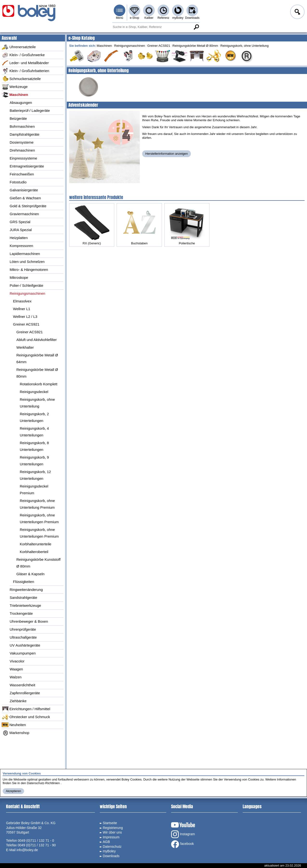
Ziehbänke (18, 701)
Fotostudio (18, 182)
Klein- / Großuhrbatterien (25, 71)
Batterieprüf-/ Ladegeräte (30, 110)
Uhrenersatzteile (19, 47)
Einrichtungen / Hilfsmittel (26, 709)
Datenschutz (112, 847)
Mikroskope (19, 277)
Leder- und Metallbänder (25, 63)
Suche (196, 27)
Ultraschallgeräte (23, 637)
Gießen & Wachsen (25, 198)
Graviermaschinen (24, 214)
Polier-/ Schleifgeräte (26, 285)
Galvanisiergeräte (24, 190)
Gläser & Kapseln (30, 574)
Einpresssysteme (23, 158)
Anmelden (297, 13)
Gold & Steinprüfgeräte (28, 206)
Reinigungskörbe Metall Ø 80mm (37, 373)
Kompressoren (21, 246)
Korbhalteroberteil (34, 552)
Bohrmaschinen (22, 126)
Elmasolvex (22, 301)
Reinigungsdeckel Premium (34, 490)
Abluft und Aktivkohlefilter (37, 340)
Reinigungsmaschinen (27, 293)
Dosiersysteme (22, 142)
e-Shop (135, 18)
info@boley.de (27, 850)
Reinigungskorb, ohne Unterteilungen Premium (39, 518)
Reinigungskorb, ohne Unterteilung (37, 403)
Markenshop (16, 733)
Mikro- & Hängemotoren (29, 270)
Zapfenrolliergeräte (25, 693)
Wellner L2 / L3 (25, 317)
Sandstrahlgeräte (23, 598)
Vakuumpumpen (23, 653)
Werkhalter (25, 347)
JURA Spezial (21, 230)
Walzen (16, 677)
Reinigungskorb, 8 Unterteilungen (34, 446)
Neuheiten (14, 725)
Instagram (183, 834)
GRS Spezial (20, 222)
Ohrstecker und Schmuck (26, 717)
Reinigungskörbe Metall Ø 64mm (37, 358)
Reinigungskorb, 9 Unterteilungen (34, 461)
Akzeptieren (13, 791)
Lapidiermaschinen (25, 254)
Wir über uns (112, 832)
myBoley (178, 18)
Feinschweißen (22, 174)
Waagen (16, 669)
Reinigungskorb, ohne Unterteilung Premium (37, 504)
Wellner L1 (22, 309)
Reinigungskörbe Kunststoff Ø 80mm (38, 563)
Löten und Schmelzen (27, 262)
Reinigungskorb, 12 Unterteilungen (35, 475)
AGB (106, 842)
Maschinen (15, 95)
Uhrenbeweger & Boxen (29, 621)
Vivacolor (17, 661)
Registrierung (113, 828)
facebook (183, 844)
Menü (120, 18)
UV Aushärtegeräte (25, 645)
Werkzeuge (15, 87)
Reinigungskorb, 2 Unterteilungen (34, 417)
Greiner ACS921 (26, 324)
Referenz (164, 18)
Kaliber (149, 18)
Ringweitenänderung (26, 590)
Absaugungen (21, 103)
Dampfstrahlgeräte (24, 134)
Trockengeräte (21, 613)
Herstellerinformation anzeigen (167, 154)
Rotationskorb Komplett (39, 384)
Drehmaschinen (22, 150)
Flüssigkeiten (24, 582)
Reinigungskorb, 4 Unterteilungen (34, 432)
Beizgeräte (18, 118)
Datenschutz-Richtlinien (43, 783)
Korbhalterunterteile (36, 544)
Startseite (110, 823)
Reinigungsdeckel (34, 392)
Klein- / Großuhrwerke (23, 55)
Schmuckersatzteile (21, 79)
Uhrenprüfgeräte (23, 629)
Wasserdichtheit (22, 685)
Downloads (192, 18)
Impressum (111, 837)
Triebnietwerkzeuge (25, 605)
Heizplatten (19, 238)
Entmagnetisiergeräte (27, 166)
